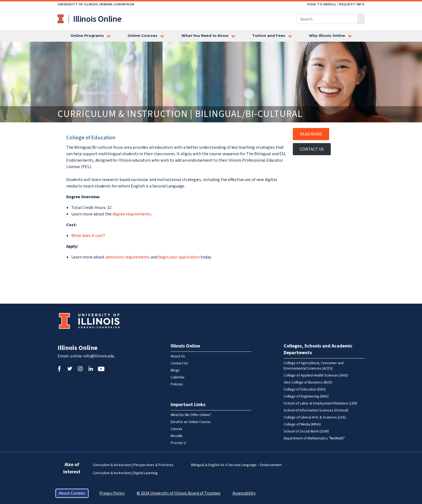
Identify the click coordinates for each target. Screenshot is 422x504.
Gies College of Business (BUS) (308, 382)
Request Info (352, 4)
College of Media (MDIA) (302, 424)
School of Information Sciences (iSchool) (316, 410)
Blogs (175, 370)
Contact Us (312, 149)
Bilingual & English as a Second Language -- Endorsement (236, 465)
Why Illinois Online (327, 36)
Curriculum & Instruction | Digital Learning (125, 473)
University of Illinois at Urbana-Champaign (61, 19)
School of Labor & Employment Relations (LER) (320, 403)
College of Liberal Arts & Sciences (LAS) (315, 417)
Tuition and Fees (269, 36)
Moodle (177, 436)
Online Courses (143, 36)
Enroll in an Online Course (191, 422)
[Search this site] (327, 19)
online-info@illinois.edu (92, 356)
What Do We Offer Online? (191, 415)
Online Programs (87, 36)
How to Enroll (322, 4)
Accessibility (244, 493)
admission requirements (128, 257)
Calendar (178, 377)
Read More (311, 134)
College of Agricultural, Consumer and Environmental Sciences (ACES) (314, 366)
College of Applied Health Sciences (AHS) (316, 375)
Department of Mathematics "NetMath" (314, 438)
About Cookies (72, 493)
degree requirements (132, 214)
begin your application (179, 257)
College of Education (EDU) (305, 389)
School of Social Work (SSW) (306, 431)
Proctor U (178, 443)
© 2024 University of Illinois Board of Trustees (179, 493)
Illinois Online (78, 348)
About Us (178, 356)
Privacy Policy (112, 493)
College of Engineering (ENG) (306, 396)
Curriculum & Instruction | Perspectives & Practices (133, 465)
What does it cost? (88, 236)
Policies (177, 384)
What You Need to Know (205, 36)
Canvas (176, 429)
